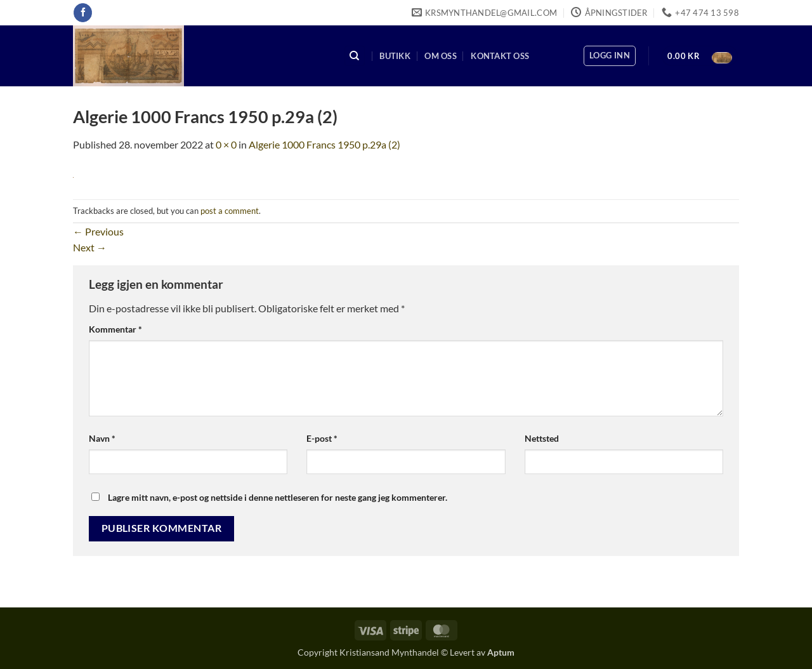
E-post (322, 438)
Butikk (395, 56)
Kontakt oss (500, 56)
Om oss (441, 56)
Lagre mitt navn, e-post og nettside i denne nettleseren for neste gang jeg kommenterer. (278, 497)
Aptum (501, 652)
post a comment (230, 211)
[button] (610, 56)
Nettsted (542, 438)
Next (90, 247)
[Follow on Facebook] (83, 13)
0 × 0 (226, 144)
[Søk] (355, 56)
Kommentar (115, 329)
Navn (102, 438)
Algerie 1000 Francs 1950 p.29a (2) (324, 144)
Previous (98, 231)
